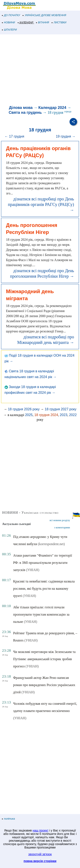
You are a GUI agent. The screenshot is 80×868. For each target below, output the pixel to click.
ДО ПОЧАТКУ (11, 15)
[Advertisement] (40, 70)
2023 (64, 415)
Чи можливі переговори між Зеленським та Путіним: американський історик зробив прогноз (44, 659)
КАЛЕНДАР (26, 23)
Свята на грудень (25, 113)
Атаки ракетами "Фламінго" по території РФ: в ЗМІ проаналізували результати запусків (42, 563)
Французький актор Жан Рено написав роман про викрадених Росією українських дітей (44, 685)
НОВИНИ (9, 23)
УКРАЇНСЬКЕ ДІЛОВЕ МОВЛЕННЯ (44, 15)
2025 (29, 415)
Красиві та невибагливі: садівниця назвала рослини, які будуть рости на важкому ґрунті (44, 589)
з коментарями (62, 528)
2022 (73, 415)
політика (9, 819)
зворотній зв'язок (40, 854)
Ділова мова (21, 108)
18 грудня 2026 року (24, 409)
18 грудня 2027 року (61, 409)
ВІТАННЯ (43, 23)
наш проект (41, 830)
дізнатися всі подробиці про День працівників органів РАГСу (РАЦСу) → (41, 204)
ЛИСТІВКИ (59, 23)
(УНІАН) (33, 570)
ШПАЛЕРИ (9, 30)
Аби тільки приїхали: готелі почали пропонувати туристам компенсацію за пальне (41, 614)
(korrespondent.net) (51, 544)
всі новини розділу (60, 520)
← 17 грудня (15, 136)
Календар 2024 (52, 108)
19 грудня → (66, 136)
